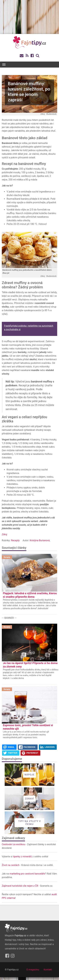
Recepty (15, 540)
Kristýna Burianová (40, 540)
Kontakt (48, 970)
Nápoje (29, 775)
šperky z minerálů (22, 857)
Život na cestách (11, 865)
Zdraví (29, 799)
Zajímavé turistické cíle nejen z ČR (20, 886)
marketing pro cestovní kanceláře (27, 874)
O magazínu (33, 970)
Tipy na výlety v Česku (29, 823)
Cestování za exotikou (14, 844)
